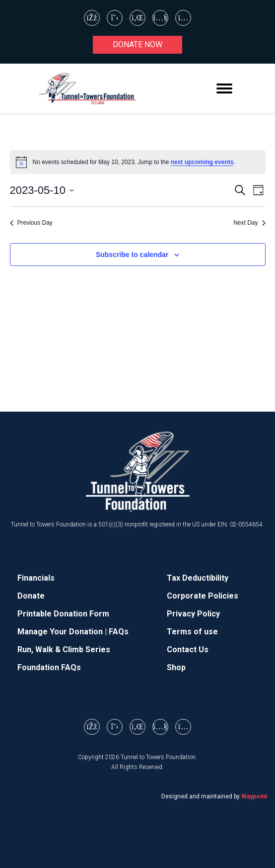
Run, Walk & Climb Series (64, 650)
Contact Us (188, 650)
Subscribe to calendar (132, 255)
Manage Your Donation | (63, 632)
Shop (176, 667)
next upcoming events (202, 162)
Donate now (137, 44)
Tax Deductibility (198, 578)
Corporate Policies (203, 596)
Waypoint (254, 796)
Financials (36, 578)
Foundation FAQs (49, 667)
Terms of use (192, 632)
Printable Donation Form (63, 614)
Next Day (249, 223)
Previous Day (31, 223)
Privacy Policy (193, 614)
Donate (31, 596)
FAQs (119, 632)
